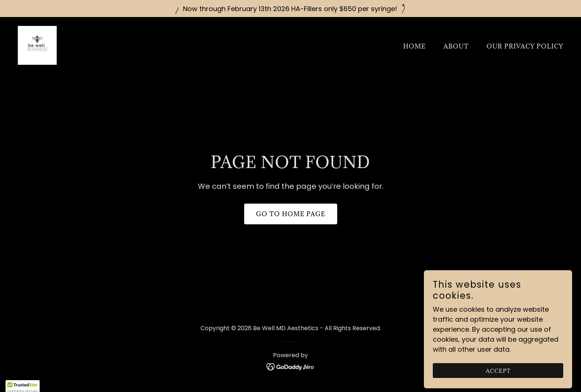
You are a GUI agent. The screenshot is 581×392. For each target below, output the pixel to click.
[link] (37, 45)
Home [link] (414, 46)
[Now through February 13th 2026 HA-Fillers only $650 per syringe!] (290, 9)
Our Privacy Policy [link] (525, 46)
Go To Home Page (291, 214)
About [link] (456, 46)
